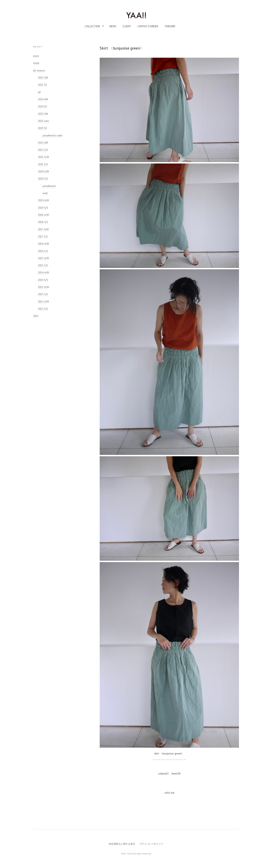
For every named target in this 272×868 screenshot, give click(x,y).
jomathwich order (53, 136)
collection (92, 26)
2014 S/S (43, 280)
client (127, 26)
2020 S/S (43, 179)
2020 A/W (43, 172)
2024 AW (43, 99)
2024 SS (42, 107)
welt (45, 193)
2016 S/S (43, 251)
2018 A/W (43, 215)
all (39, 92)
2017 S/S (43, 237)
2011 (36, 316)
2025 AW (43, 78)
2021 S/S (43, 164)
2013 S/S (43, 294)
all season (39, 71)
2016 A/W (43, 244)
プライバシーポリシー (151, 844)
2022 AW (43, 143)
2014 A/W (43, 273)
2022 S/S (43, 150)
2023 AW (43, 114)
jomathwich (49, 186)
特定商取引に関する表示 (122, 844)
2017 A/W (43, 229)
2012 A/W (43, 302)
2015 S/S (43, 265)
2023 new (43, 121)
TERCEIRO (170, 26)
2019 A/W (43, 200)
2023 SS (42, 128)
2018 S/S (43, 222)
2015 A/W (43, 258)
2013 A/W (43, 287)
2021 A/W (43, 157)
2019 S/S (43, 208)
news (113, 26)
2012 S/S (43, 309)
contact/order (148, 26)
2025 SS (42, 85)
